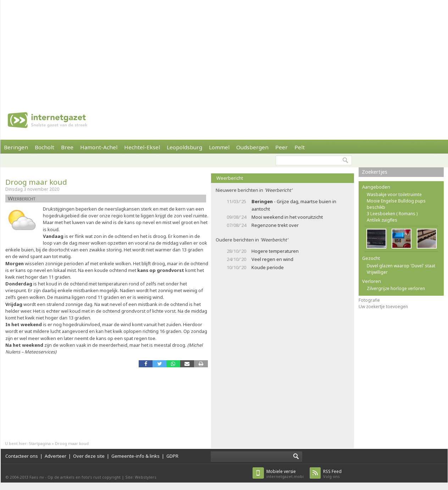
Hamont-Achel (99, 147)
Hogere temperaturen (275, 251)
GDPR (172, 456)
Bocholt (45, 147)
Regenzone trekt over (275, 225)
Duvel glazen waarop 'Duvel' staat (401, 266)
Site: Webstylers (141, 477)
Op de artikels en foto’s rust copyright (84, 477)
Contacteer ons (22, 456)
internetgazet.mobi (285, 474)
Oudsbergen (252, 147)
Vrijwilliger (377, 272)
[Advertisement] (123, 50)
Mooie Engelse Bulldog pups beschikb (396, 204)
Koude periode (268, 267)
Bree (67, 147)
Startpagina (40, 443)
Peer (281, 147)
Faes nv (37, 477)
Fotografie (369, 300)
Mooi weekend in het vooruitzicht (287, 217)
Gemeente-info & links (135, 456)
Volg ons (332, 474)
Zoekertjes (375, 172)
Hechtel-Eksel (142, 147)
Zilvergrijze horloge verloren (396, 288)
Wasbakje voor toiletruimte (394, 194)
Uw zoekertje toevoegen (383, 307)
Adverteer (56, 456)
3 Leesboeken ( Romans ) (392, 214)
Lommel (219, 147)
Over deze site (89, 456)
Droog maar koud (36, 182)
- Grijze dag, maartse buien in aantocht (294, 205)
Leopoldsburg (184, 147)
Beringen (16, 147)
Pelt (300, 147)
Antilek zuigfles (382, 220)
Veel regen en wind (272, 259)
